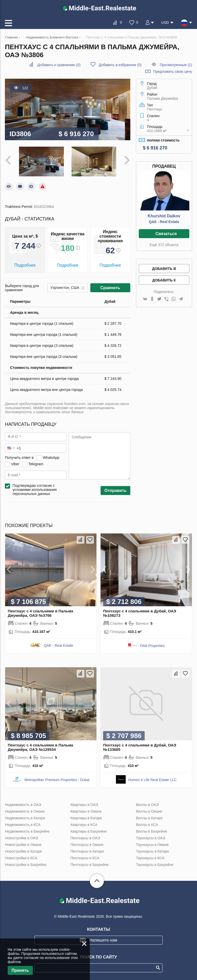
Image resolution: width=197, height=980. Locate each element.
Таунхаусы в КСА (150, 858)
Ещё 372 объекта (164, 245)
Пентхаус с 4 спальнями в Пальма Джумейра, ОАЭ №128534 (40, 747)
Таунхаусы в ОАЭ (151, 838)
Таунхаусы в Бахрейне (155, 865)
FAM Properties (152, 646)
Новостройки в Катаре (23, 851)
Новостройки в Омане (23, 845)
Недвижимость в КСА (23, 825)
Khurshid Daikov (164, 216)
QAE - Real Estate (164, 222)
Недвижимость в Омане (25, 811)
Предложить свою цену (173, 72)
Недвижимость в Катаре (25, 818)
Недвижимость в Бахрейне (27, 831)
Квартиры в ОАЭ (84, 805)
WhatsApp (51, 458)
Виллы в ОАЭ (147, 805)
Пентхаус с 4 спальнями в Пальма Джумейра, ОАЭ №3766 (40, 613)
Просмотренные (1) (176, 65)
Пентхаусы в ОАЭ (85, 838)
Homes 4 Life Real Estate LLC (152, 780)
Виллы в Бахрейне (152, 831)
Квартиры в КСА (84, 825)
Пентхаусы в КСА (85, 858)
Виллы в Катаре (149, 818)
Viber (15, 464)
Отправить (115, 491)
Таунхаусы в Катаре (152, 851)
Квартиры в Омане (86, 811)
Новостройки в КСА (21, 858)
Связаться (166, 234)
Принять (20, 970)
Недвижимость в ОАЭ (23, 805)
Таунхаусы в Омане (152, 845)
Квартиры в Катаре (86, 818)
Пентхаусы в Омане (87, 845)
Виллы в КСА (147, 825)
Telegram (36, 464)
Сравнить (110, 288)
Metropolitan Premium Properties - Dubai (57, 780)
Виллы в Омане (149, 811)
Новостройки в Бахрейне (26, 865)
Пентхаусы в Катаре (87, 851)
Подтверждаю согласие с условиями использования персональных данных (35, 490)
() (59, 65)
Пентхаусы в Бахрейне (90, 865)
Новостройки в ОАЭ (21, 838)
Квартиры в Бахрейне (89, 831)
